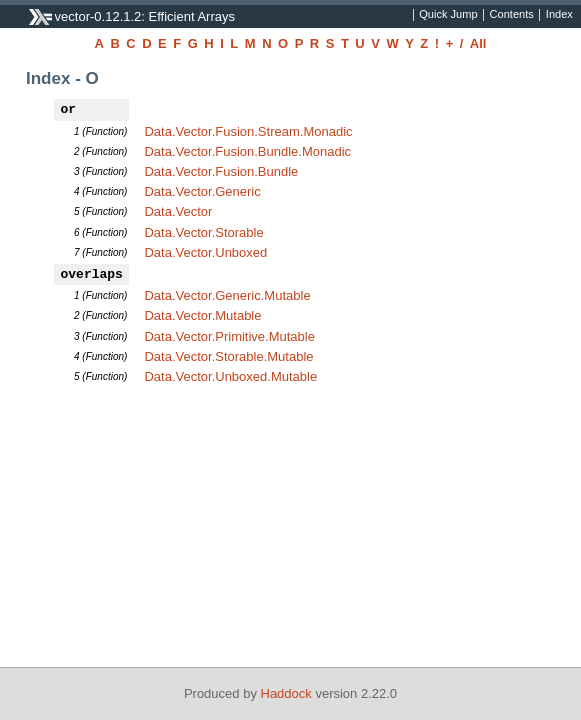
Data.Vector (178, 211)
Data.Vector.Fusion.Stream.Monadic (248, 131)
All (478, 43)
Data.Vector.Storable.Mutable (228, 356)
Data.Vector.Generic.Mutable (227, 295)
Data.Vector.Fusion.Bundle (221, 171)
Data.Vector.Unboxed (205, 252)
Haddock (286, 693)
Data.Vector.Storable (203, 232)
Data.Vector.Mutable (202, 315)
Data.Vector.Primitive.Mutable (229, 336)
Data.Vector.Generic (202, 191)
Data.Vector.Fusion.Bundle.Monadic (247, 151)
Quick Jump (448, 15)
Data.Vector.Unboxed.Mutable (230, 376)
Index (559, 15)
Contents (512, 15)
